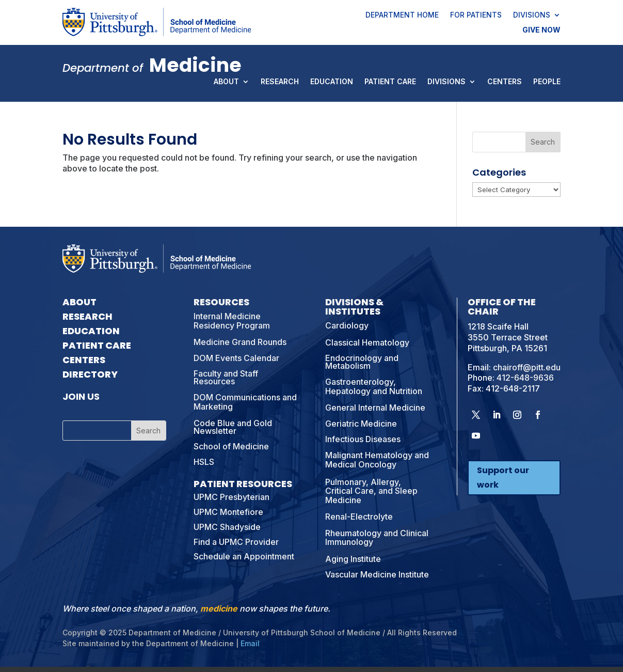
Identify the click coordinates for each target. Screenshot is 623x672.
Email (250, 643)
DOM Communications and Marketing (245, 402)
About (226, 82)
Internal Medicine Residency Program (232, 321)
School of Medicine (231, 446)
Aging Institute (353, 559)
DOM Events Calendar (236, 358)
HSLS (204, 462)
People (547, 82)
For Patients (476, 15)
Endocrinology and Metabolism (362, 362)
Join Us (81, 396)
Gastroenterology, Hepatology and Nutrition (374, 386)
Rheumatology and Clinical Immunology (377, 538)
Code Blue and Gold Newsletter (233, 427)
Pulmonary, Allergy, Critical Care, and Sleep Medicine (371, 491)
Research (280, 82)
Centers (505, 82)
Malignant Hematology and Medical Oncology (377, 460)
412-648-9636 (525, 378)
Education (332, 82)
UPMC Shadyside (227, 527)
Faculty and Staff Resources (226, 377)
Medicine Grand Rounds (240, 342)
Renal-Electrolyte (359, 517)
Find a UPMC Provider (236, 542)
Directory (90, 374)
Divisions (532, 15)
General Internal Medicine (375, 408)
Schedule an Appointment (244, 556)
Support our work (503, 477)
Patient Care (390, 82)
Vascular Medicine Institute (377, 574)
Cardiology (347, 325)
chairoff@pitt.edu (527, 367)
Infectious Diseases (363, 439)
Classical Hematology (367, 342)
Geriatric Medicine (361, 424)
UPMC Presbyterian (231, 497)
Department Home (402, 15)
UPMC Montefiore (228, 512)
